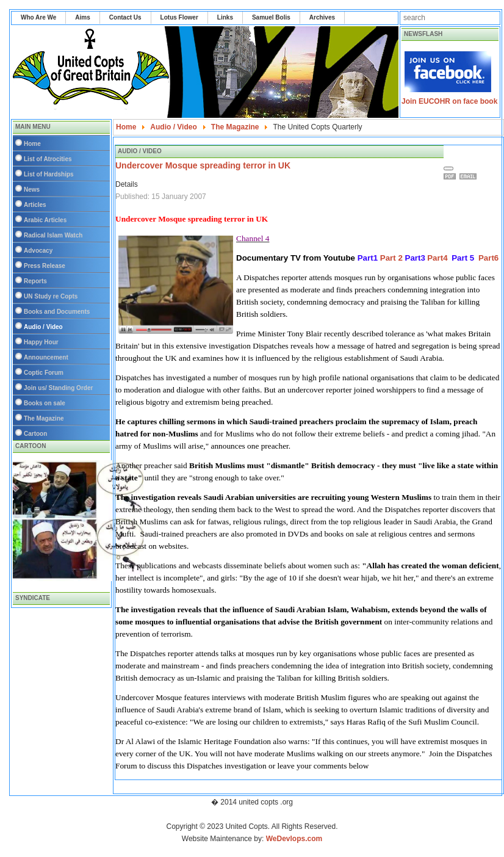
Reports (35, 281)
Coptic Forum (44, 373)
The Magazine (44, 418)
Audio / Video (43, 327)
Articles (35, 205)
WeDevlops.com (294, 839)
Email (470, 176)
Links (225, 17)
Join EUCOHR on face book (449, 101)
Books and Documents (57, 312)
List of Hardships (49, 174)
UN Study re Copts (51, 296)
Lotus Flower (179, 17)
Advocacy (38, 251)
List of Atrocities (48, 159)
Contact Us (125, 17)
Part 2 (391, 258)
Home (32, 144)
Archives (322, 17)
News (32, 190)
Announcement (46, 357)
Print (452, 176)
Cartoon (35, 434)
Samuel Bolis (271, 17)
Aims (82, 17)
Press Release (45, 266)
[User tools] (448, 168)
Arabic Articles (45, 220)
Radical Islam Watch (53, 235)
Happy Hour (41, 342)
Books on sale (45, 403)
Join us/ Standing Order (58, 388)
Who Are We (38, 17)
